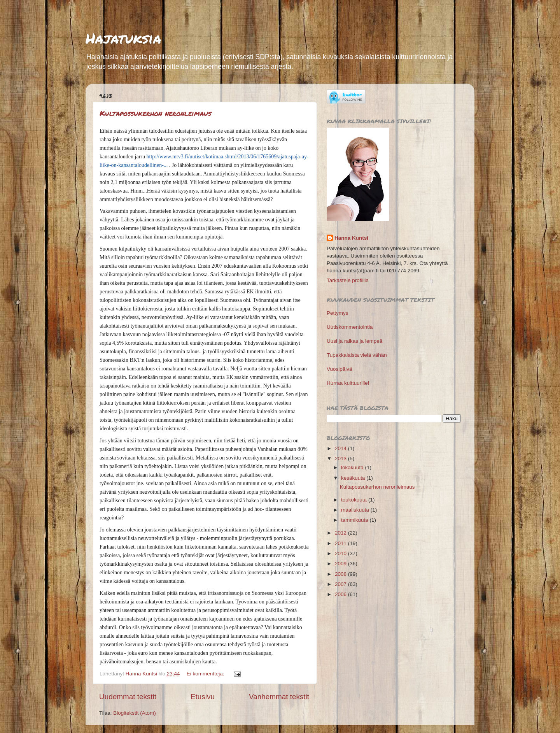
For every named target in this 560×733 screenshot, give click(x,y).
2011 (341, 543)
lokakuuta (353, 467)
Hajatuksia (123, 38)
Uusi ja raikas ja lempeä (354, 341)
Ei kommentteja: (206, 674)
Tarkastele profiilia (348, 280)
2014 (341, 448)
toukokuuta (355, 500)
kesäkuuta (354, 478)
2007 (341, 584)
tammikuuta (355, 520)
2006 (341, 594)
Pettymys (338, 313)
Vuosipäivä (339, 369)
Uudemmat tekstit (128, 697)
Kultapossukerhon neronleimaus (155, 113)
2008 (341, 574)
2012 (341, 533)
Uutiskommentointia (350, 327)
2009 (341, 564)
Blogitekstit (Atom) (135, 713)
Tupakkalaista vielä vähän (357, 355)
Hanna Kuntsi (351, 238)
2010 (341, 553)
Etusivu (203, 697)
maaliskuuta (356, 510)
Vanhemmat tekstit (279, 697)
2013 (341, 459)
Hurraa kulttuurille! (348, 383)
